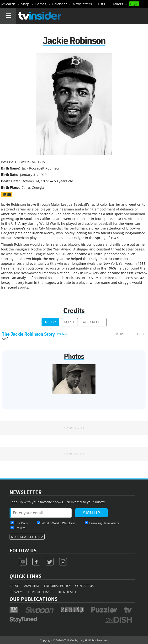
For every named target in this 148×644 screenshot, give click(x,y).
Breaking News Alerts (104, 523)
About (15, 586)
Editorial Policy (57, 586)
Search (10, 4)
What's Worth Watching (59, 523)
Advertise (32, 586)
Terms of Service (40, 592)
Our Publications (34, 599)
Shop (25, 4)
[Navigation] (8, 16)
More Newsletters (26, 537)
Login (134, 4)
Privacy (16, 592)
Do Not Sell (67, 592)
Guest (69, 322)
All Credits (93, 322)
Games (41, 4)
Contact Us (84, 586)
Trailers (117, 4)
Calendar (60, 4)
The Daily (21, 523)
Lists (101, 4)
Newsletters (82, 4)
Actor (50, 322)
